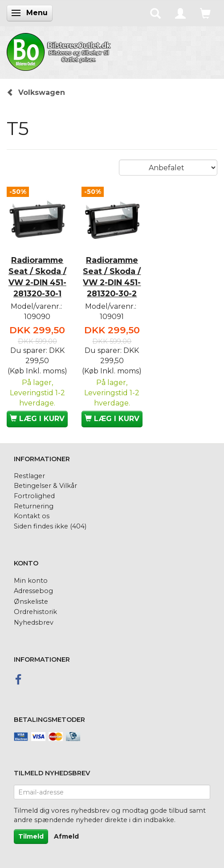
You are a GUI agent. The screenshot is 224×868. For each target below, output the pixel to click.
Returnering (34, 506)
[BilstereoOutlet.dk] (60, 50)
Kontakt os (32, 516)
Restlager (29, 476)
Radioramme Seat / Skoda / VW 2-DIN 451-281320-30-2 (112, 277)
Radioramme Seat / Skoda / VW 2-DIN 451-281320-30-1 (37, 277)
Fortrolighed (34, 496)
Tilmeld (31, 836)
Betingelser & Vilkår (45, 486)
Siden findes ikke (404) (50, 526)
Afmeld (66, 836)
